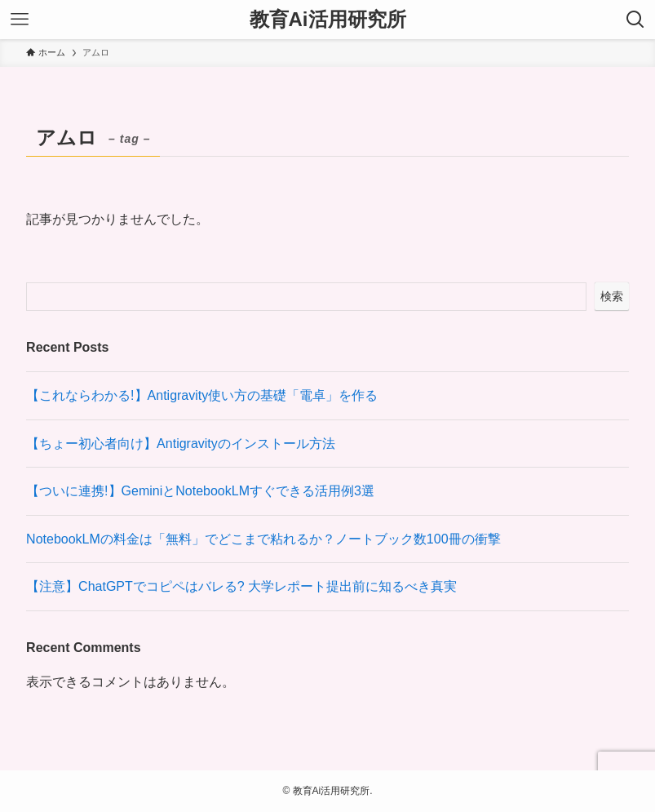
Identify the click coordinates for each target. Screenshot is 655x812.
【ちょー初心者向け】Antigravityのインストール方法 (181, 444)
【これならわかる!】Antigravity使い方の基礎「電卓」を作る (202, 395)
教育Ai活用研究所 (328, 20)
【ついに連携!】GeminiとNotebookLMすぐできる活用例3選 (200, 491)
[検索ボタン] (635, 20)
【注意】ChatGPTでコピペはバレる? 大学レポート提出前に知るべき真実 (241, 586)
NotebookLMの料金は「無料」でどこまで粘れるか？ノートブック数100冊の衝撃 (263, 539)
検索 (612, 296)
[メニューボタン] (20, 20)
